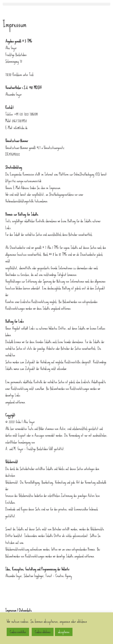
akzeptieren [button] (64, 632)
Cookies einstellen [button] (18, 632)
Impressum (11, 610)
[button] (57, 4)
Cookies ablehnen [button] (43, 632)
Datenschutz (25, 610)
